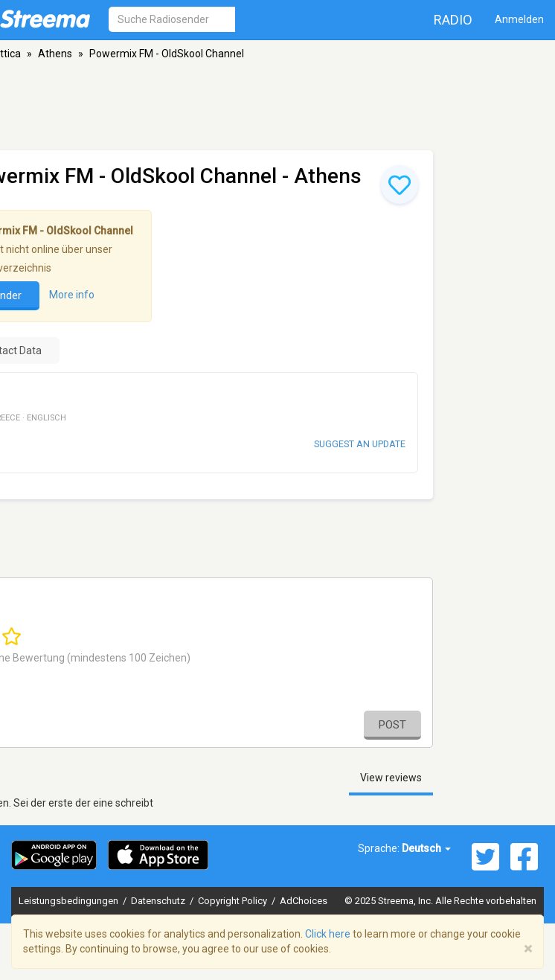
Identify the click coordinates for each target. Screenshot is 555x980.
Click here (328, 934)
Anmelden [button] (519, 19)
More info (72, 295)
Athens (55, 54)
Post (392, 725)
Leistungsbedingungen (70, 901)
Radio (453, 20)
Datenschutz (159, 901)
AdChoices (304, 901)
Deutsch (426, 848)
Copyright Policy (234, 901)
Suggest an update (360, 444)
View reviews (391, 778)
